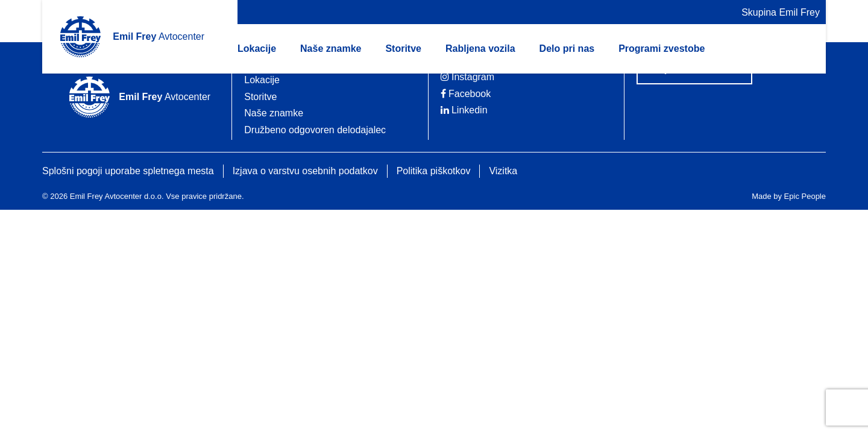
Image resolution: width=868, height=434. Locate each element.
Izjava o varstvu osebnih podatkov (305, 171)
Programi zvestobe (662, 49)
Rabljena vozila (480, 49)
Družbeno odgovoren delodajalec (315, 130)
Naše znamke (331, 49)
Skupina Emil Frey (781, 12)
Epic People (805, 196)
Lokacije (257, 49)
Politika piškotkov (434, 171)
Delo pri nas (567, 49)
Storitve (403, 49)
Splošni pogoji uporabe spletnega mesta (128, 171)
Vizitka (503, 171)
